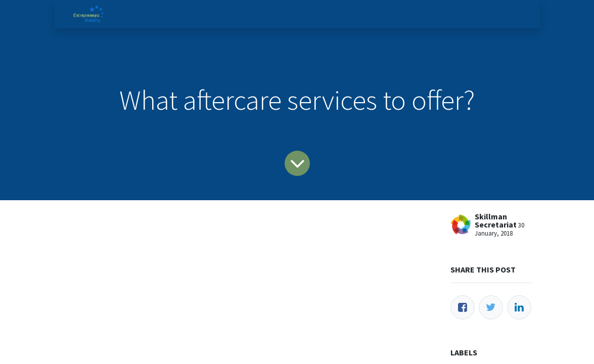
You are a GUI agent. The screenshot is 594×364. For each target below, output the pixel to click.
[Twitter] (491, 307)
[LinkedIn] (519, 307)
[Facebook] (463, 307)
